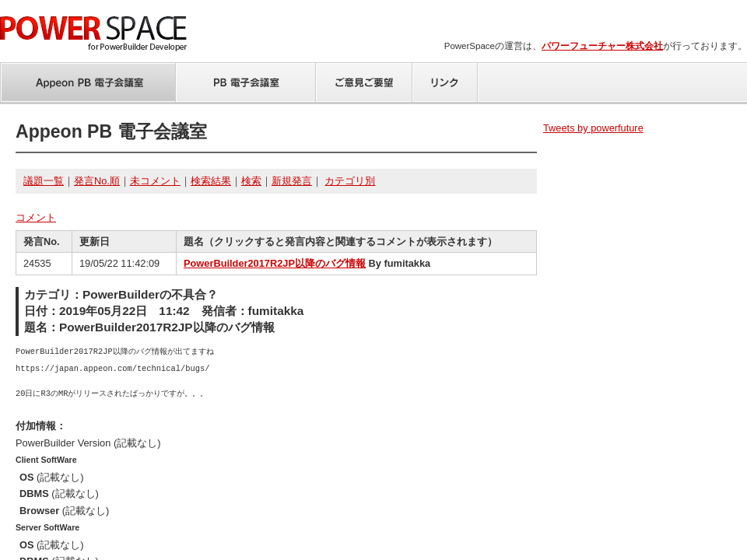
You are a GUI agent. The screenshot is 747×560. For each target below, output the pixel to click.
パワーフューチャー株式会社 (602, 46)
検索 (251, 181)
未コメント (155, 181)
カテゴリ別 (350, 181)
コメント (36, 217)
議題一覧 (44, 181)
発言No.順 (97, 181)
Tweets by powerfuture (593, 128)
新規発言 (292, 181)
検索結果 (211, 181)
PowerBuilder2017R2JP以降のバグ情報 (275, 263)
